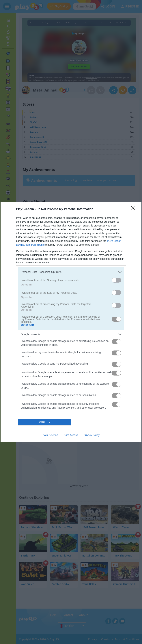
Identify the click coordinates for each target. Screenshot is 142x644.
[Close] (134, 209)
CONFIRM (45, 422)
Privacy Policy (92, 435)
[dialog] (71, 322)
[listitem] (71, 272)
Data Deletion (50, 435)
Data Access (71, 435)
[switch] (116, 280)
